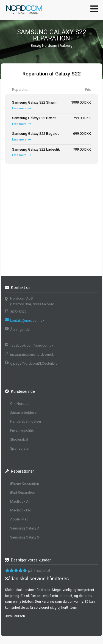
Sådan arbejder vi (24, 413)
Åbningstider (20, 330)
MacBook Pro (21, 510)
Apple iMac (19, 519)
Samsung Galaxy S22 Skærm (35, 102)
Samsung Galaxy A (25, 528)
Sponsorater (20, 448)
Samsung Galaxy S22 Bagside (36, 134)
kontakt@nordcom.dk (27, 320)
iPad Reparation (23, 492)
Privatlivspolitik (22, 430)
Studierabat (19, 439)
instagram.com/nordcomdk (32, 354)
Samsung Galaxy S (25, 537)
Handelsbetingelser (26, 421)
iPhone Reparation (25, 483)
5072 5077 (18, 312)
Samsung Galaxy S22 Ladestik (36, 149)
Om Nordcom (21, 404)
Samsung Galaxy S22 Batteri (34, 118)
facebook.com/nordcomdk (32, 345)
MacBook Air (20, 501)
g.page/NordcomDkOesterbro (34, 363)
